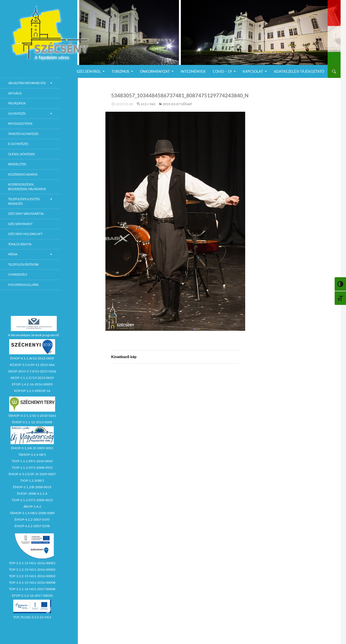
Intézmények (193, 71)
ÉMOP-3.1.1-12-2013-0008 (32, 422)
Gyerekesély (18, 274)
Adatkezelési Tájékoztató (299, 71)
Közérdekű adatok (23, 174)
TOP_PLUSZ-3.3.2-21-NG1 (32, 617)
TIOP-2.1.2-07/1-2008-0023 (32, 500)
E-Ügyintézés (18, 144)
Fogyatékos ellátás (23, 285)
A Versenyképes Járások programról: (34, 335)
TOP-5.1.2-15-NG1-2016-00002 (32, 569)
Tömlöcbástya (20, 244)
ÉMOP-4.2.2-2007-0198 (32, 526)
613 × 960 (148, 104)
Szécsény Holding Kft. (25, 234)
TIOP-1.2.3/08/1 (32, 480)
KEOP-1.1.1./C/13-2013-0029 (32, 378)
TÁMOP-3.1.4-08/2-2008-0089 (32, 513)
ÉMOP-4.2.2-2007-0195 (32, 519)
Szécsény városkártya (26, 214)
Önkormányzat (155, 71)
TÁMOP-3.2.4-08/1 (32, 455)
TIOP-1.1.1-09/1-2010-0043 (32, 461)
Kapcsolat (253, 71)
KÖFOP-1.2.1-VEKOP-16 (32, 391)
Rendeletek (17, 164)
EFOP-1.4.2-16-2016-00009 (32, 384)
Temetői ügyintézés (23, 134)
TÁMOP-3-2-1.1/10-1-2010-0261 (32, 416)
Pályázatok (17, 103)
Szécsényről (89, 71)
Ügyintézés (17, 113)
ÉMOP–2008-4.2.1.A (32, 493)
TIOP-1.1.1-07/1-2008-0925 (32, 468)
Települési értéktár (23, 264)
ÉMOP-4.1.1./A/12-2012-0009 (32, 358)
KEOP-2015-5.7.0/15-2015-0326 (32, 371)
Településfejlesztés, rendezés (24, 201)
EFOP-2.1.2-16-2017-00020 (32, 595)
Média (13, 254)
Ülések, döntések (21, 154)
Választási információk (27, 83)
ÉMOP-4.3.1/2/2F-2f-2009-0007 (32, 474)
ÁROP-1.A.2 (32, 506)
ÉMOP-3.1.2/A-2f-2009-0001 (32, 448)
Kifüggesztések (20, 123)
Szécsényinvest (20, 224)
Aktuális (15, 93)
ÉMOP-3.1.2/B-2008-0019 (32, 487)
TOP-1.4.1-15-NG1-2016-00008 (32, 582)
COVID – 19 (222, 71)
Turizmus (120, 71)
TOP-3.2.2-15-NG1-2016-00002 (32, 576)
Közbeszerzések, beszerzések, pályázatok (27, 187)
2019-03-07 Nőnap (177, 104)
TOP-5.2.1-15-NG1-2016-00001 (32, 563)
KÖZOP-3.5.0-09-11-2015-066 (32, 365)
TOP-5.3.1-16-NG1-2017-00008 (32, 589)
